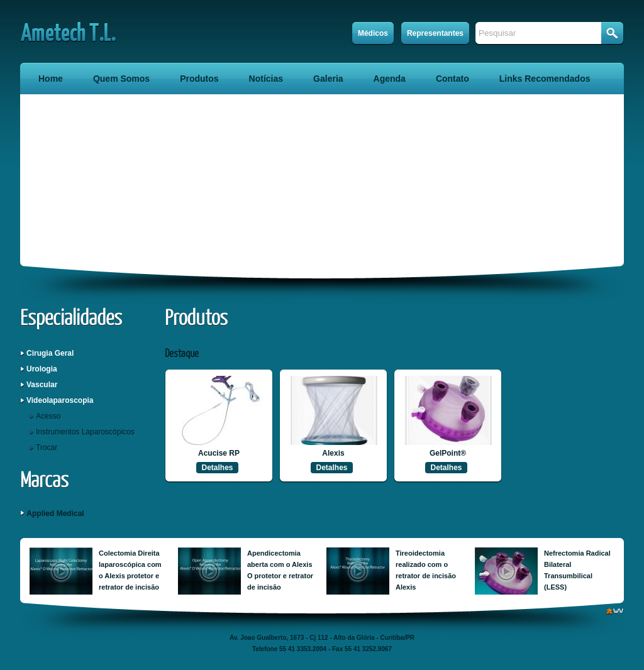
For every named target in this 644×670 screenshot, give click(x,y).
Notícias (266, 79)
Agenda (390, 79)
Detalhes (217, 468)
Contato (452, 79)
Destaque (182, 354)
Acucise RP (219, 453)
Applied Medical (55, 513)
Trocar (47, 448)
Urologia (42, 369)
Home (51, 79)
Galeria (328, 79)
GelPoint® (448, 453)
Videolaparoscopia (60, 400)
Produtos (199, 79)
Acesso (48, 416)
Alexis (333, 453)
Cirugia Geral (50, 353)
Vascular (42, 385)
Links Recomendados (545, 79)
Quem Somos (121, 79)
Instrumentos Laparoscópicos (85, 432)
